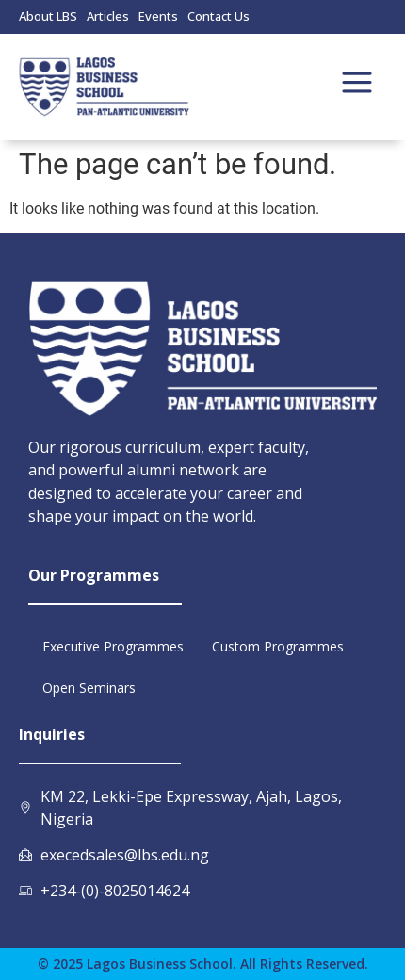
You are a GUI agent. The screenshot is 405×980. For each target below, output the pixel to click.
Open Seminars (89, 688)
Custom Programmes (278, 646)
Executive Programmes (113, 646)
